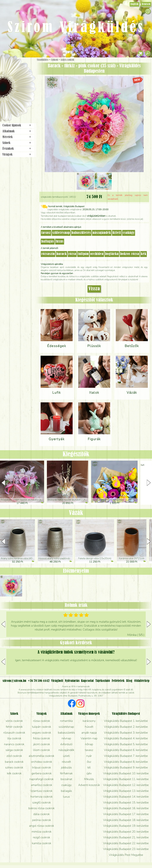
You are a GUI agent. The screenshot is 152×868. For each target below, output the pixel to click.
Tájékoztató (103, 681)
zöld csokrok (14, 756)
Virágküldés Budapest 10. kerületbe (126, 773)
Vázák (76, 513)
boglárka (112, 254)
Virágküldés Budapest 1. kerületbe (126, 721)
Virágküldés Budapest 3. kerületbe (126, 733)
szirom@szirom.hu (14, 681)
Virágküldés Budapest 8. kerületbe (126, 762)
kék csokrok (14, 773)
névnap (66, 738)
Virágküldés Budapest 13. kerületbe (126, 791)
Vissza (94, 289)
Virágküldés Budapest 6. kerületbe (126, 750)
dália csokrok (41, 814)
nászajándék (102, 233)
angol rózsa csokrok (42, 826)
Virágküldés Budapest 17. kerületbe (126, 814)
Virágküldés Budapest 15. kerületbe (126, 802)
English (134, 4)
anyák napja (89, 733)
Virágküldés (42, 60)
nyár (89, 756)
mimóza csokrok (42, 832)
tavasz (46, 233)
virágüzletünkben (96, 216)
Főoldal (8, 64)
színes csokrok (14, 767)
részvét (66, 762)
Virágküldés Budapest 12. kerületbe (126, 785)
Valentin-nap (89, 738)
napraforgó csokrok (41, 779)
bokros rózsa (130, 254)
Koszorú (21, 96)
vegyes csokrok (41, 733)
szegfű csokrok (42, 802)
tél (89, 767)
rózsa (72, 254)
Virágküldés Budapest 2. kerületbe (126, 727)
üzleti (117, 233)
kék (144, 254)
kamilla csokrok (42, 843)
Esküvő (24, 88)
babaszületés (81, 233)
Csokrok (54, 60)
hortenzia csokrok (42, 797)
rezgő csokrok (41, 837)
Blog (129, 681)
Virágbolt (17, 104)
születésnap (61, 233)
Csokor (20, 73)
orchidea (97, 254)
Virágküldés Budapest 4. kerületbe (126, 738)
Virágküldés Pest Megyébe (126, 855)
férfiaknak (66, 773)
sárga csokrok (14, 750)
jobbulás (66, 767)
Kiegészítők (76, 454)
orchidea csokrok (42, 762)
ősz (89, 762)
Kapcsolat (87, 681)
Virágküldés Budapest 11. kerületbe (126, 779)
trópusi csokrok (41, 767)
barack (62, 254)
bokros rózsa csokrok (41, 808)
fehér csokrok (14, 727)
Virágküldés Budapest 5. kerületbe (126, 744)
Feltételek (118, 681)
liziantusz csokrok (42, 791)
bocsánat (66, 779)
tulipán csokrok (42, 727)
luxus (60, 242)
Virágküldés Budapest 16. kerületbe (126, 808)
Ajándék (14, 67)
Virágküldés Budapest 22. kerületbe (126, 843)
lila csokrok (14, 738)
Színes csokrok (67, 60)
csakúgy (129, 233)
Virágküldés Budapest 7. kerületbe (126, 756)
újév (89, 773)
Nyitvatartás (72, 681)
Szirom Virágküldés (76, 28)
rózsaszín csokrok (14, 733)
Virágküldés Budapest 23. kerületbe (126, 849)
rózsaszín (48, 254)
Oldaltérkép (142, 681)
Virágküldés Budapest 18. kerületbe (126, 820)
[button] (149, 483)
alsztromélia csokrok (41, 756)
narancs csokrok (14, 744)
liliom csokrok (41, 750)
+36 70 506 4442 (39, 681)
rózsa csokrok (41, 721)
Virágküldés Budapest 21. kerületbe (126, 837)
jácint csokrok (42, 744)
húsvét (89, 727)
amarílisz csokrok (42, 785)
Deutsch (146, 4)
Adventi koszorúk (89, 785)
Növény (24, 80)
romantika (66, 721)
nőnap (89, 744)
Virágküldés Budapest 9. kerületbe (126, 767)
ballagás (48, 242)
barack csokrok (14, 762)
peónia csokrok (42, 820)
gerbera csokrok (42, 773)
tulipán (83, 254)
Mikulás (89, 779)
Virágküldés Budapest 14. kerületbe (126, 797)
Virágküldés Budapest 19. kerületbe (126, 826)
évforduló (66, 744)
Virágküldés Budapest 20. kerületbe (126, 832)
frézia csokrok (41, 738)
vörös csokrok (14, 721)
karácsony (89, 721)
